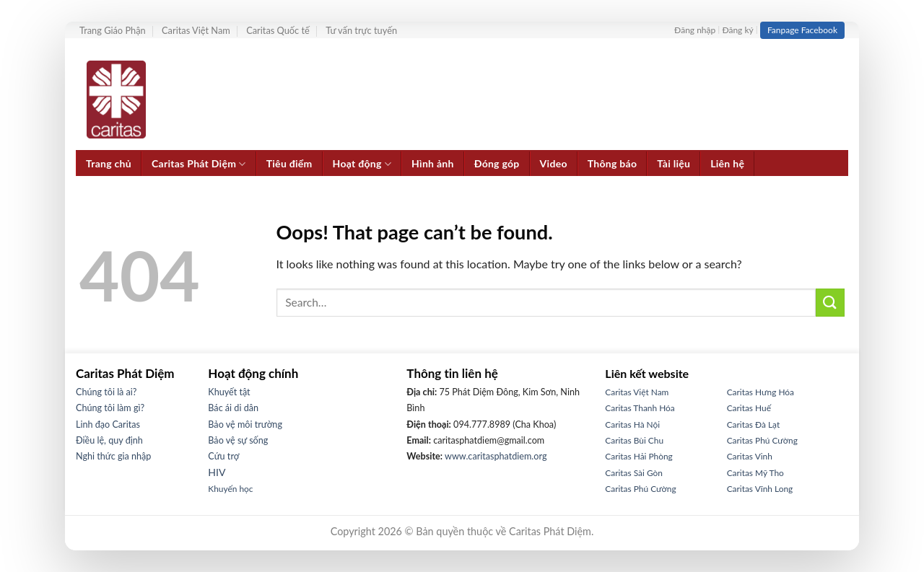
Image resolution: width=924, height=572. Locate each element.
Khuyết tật (229, 392)
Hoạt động (362, 164)
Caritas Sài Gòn (634, 473)
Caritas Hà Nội (632, 424)
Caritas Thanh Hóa (640, 408)
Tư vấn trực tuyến (361, 30)
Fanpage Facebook (802, 30)
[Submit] (830, 303)
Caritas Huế (749, 408)
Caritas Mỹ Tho (755, 473)
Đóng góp (497, 163)
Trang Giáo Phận (113, 30)
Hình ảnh (433, 163)
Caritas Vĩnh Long (760, 489)
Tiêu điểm (289, 163)
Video (554, 163)
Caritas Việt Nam (196, 30)
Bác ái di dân (233, 408)
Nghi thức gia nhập (113, 456)
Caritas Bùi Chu (634, 440)
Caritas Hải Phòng (638, 456)
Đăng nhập (695, 30)
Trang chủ (109, 163)
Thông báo (613, 163)
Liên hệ (727, 163)
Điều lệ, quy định (109, 440)
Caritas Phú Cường (640, 489)
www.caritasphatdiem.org (496, 456)
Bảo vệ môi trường (245, 424)
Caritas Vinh (750, 456)
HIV (217, 472)
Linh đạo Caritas (108, 424)
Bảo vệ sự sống (238, 440)
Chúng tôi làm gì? (110, 408)
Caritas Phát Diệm (199, 164)
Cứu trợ (223, 456)
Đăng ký (737, 30)
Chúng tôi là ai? (106, 392)
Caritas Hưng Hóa (760, 392)
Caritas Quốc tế (278, 30)
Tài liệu (674, 163)
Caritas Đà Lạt (754, 424)
